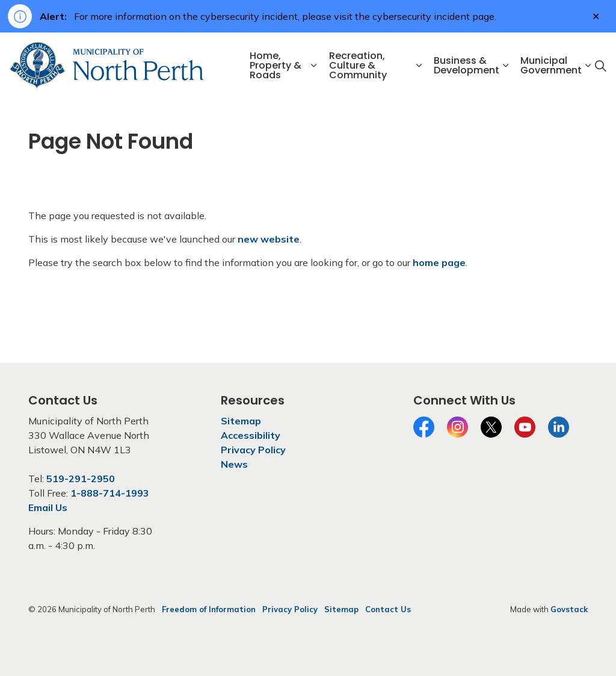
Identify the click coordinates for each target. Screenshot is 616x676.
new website (269, 239)
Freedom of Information (209, 609)
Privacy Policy (253, 450)
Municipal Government (551, 65)
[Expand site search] (600, 66)
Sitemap (241, 421)
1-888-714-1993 (110, 493)
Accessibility (251, 435)
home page (439, 262)
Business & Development (467, 65)
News (234, 464)
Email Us (48, 507)
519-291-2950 (81, 479)
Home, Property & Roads (276, 65)
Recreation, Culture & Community (358, 65)
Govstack (569, 609)
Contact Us (388, 609)
